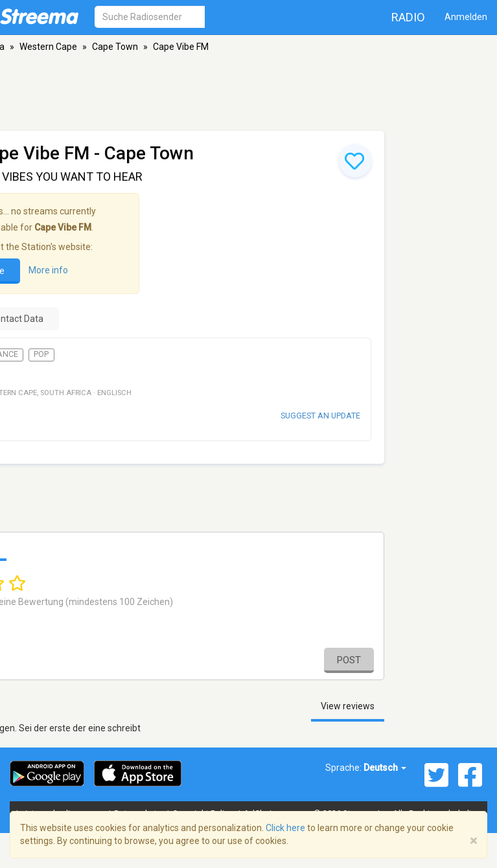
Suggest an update (320, 416)
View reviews (348, 706)
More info (48, 270)
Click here (285, 828)
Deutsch (385, 768)
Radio (408, 17)
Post (349, 660)
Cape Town (115, 47)
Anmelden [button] (466, 17)
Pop (41, 354)
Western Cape (48, 47)
